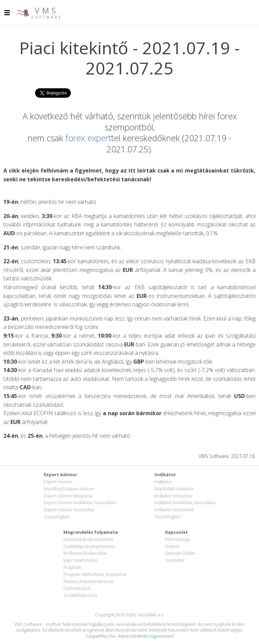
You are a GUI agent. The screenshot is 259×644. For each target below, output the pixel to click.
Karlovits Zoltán (180, 553)
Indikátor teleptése (173, 496)
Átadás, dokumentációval (88, 581)
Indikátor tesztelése (174, 510)
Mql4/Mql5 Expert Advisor (69, 489)
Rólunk (172, 546)
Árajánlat (72, 567)
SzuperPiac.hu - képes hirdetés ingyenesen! (129, 636)
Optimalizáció (77, 588)
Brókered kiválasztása (85, 553)
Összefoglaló (57, 517)
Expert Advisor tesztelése (69, 510)
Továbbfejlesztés (80, 595)
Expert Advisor (58, 482)
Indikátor (163, 482)
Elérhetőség (177, 539)
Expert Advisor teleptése (68, 496)
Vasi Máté (175, 560)
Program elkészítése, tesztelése (95, 574)
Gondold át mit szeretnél (88, 539)
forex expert (88, 138)
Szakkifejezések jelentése (89, 546)
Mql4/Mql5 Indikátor (174, 489)
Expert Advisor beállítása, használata (80, 502)
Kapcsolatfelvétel (80, 560)
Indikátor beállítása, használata (185, 502)
